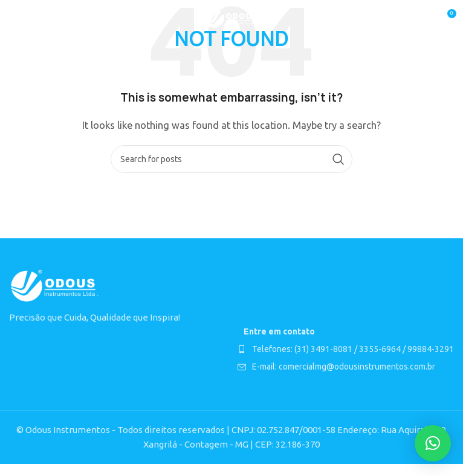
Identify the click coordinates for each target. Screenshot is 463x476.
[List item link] (346, 349)
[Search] (231, 159)
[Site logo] (232, 17)
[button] (433, 443)
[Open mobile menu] (15, 18)
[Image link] (54, 285)
